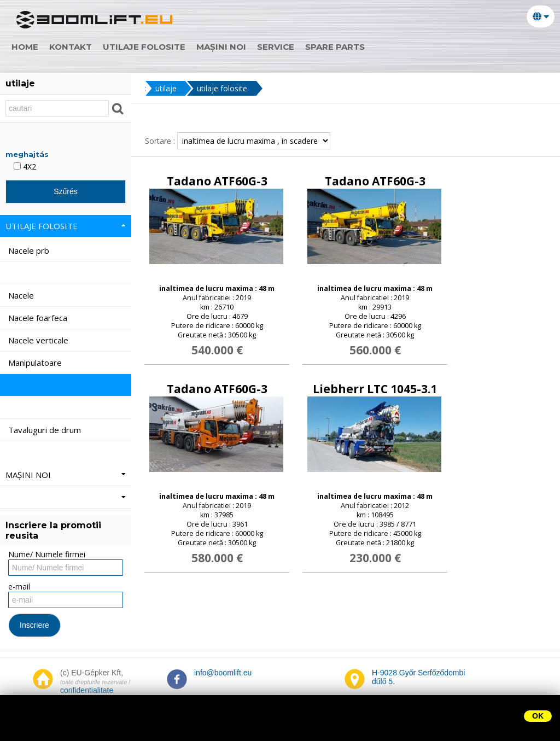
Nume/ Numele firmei (47, 554)
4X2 (25, 167)
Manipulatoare (36, 363)
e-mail (19, 587)
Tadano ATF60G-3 (217, 181)
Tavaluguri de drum (46, 430)
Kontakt (75, 47)
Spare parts (340, 47)
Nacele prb (30, 250)
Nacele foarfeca (39, 318)
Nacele (22, 295)
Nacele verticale (39, 340)
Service (281, 47)
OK (538, 716)
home (30, 47)
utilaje (166, 88)
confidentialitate (87, 690)
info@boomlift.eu (223, 673)
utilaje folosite (149, 47)
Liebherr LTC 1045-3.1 (375, 389)
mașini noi (226, 47)
